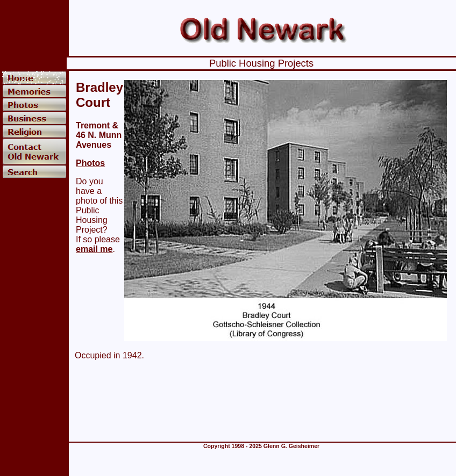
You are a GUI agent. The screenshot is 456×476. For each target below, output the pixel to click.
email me (94, 249)
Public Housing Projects (261, 63)
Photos (90, 163)
